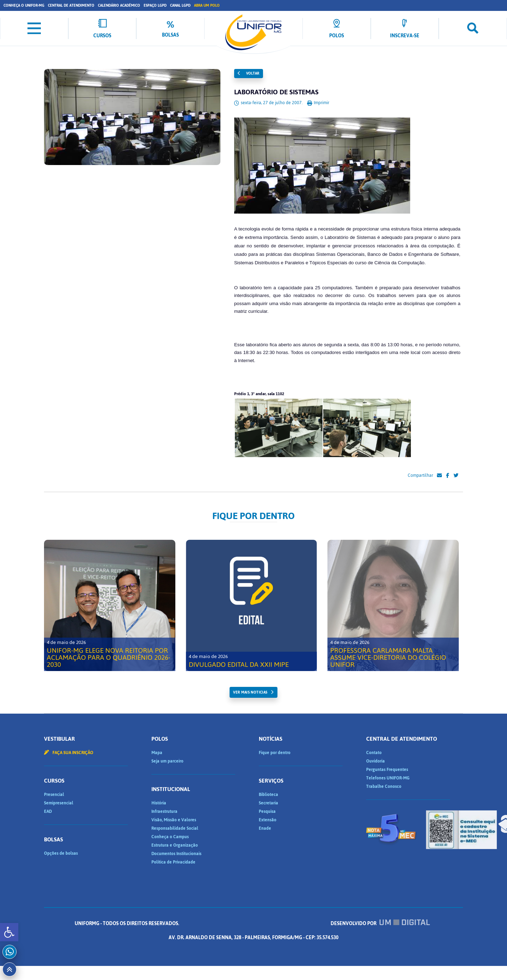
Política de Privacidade (173, 862)
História (159, 803)
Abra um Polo (207, 5)
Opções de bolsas (61, 853)
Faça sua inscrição (69, 753)
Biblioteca (268, 795)
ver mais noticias (250, 692)
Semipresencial (59, 803)
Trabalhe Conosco (384, 786)
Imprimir (318, 103)
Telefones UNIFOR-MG (388, 778)
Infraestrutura (164, 811)
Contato (374, 753)
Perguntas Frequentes (387, 770)
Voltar (249, 73)
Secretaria (268, 803)
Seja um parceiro (167, 761)
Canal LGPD (180, 5)
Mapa (157, 753)
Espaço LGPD (155, 5)
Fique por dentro (275, 753)
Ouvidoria (375, 761)
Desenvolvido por (380, 924)
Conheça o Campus (170, 837)
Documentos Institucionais (176, 854)
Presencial (54, 795)
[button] (9, 932)
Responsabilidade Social (175, 828)
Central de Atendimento (71, 5)
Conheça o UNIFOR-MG (24, 5)
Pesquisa (267, 811)
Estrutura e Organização (175, 845)
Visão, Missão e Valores (174, 820)
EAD (48, 811)
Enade (265, 828)
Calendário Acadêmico (119, 5)
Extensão (268, 820)
